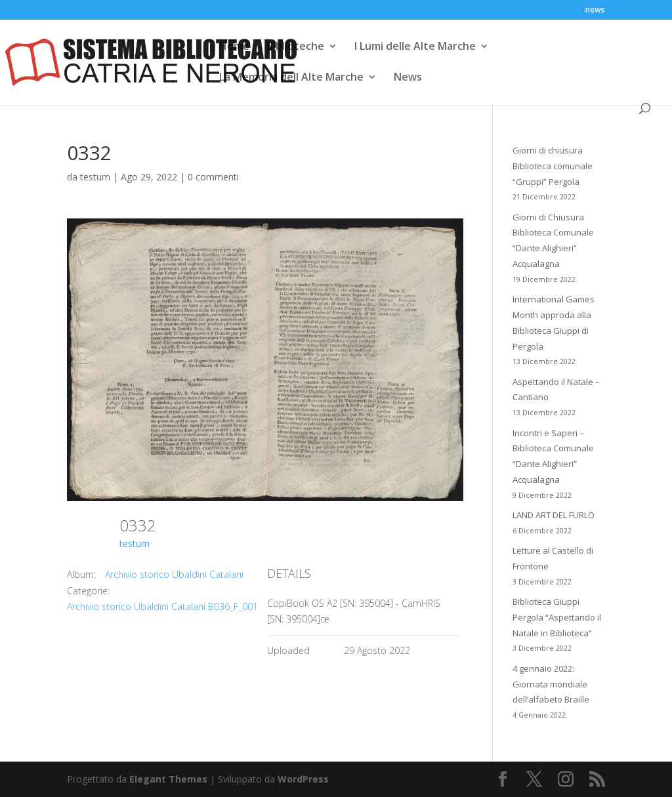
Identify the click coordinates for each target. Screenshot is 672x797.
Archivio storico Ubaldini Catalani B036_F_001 (162, 606)
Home (234, 47)
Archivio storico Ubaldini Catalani (174, 574)
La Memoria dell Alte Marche (291, 78)
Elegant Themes (168, 779)
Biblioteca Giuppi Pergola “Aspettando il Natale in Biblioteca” (557, 617)
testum (95, 177)
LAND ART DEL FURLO (554, 515)
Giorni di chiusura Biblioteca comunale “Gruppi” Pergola (553, 166)
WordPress (303, 779)
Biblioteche (295, 47)
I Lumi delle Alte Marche (415, 47)
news (595, 10)
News (408, 78)
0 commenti (213, 177)
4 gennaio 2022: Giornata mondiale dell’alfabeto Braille (551, 684)
